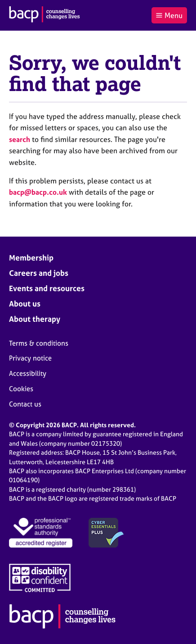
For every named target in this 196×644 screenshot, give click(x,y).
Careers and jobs (39, 273)
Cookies (21, 389)
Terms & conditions (39, 343)
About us (25, 304)
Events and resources (47, 288)
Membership (31, 258)
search (20, 139)
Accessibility (28, 373)
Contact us (25, 404)
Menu (169, 15)
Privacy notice (30, 358)
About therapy (35, 319)
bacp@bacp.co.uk (38, 192)
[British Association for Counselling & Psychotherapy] (45, 15)
